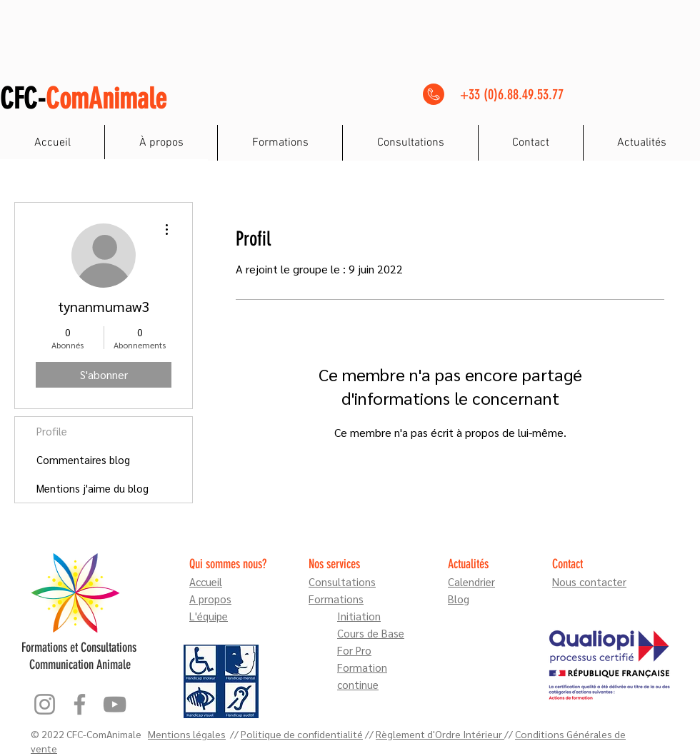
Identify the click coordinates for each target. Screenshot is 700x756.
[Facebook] (80, 704)
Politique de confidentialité (302, 734)
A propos (210, 599)
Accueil (206, 581)
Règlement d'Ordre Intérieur (440, 734)
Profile (52, 431)
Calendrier (471, 581)
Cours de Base (371, 633)
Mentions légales (187, 734)
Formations (336, 599)
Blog (459, 599)
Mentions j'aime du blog (92, 488)
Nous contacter (589, 581)
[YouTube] (115, 704)
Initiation (359, 616)
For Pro (354, 650)
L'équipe (209, 616)
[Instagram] (45, 704)
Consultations (342, 581)
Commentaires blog (83, 459)
